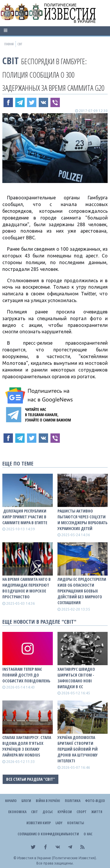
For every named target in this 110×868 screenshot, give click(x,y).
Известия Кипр (39, 823)
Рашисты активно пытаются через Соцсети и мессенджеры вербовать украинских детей (82, 520)
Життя (97, 812)
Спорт (82, 812)
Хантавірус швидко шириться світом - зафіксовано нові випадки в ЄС (76, 678)
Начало (11, 801)
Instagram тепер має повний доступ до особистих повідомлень (26, 675)
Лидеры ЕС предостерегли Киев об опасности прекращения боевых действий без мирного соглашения (82, 591)
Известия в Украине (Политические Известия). (57, 858)
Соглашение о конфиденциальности (48, 834)
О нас (88, 834)
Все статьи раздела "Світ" (31, 779)
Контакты (76, 823)
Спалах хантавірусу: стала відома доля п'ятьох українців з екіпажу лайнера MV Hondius (27, 746)
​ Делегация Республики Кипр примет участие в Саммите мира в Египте (25, 517)
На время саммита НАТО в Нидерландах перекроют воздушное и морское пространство (27, 588)
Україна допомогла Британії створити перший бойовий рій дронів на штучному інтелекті (78, 749)
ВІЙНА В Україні (48, 801)
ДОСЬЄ (48, 812)
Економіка (17, 812)
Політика (73, 801)
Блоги (26, 801)
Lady (59, 823)
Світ (11, 61)
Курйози (65, 812)
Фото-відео (95, 801)
